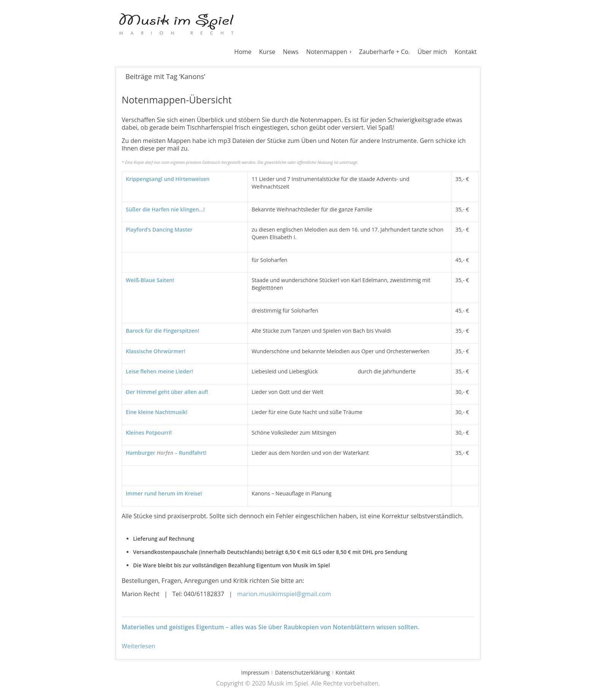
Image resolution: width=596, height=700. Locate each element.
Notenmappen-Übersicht (177, 100)
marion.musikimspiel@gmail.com (284, 594)
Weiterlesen (138, 646)
